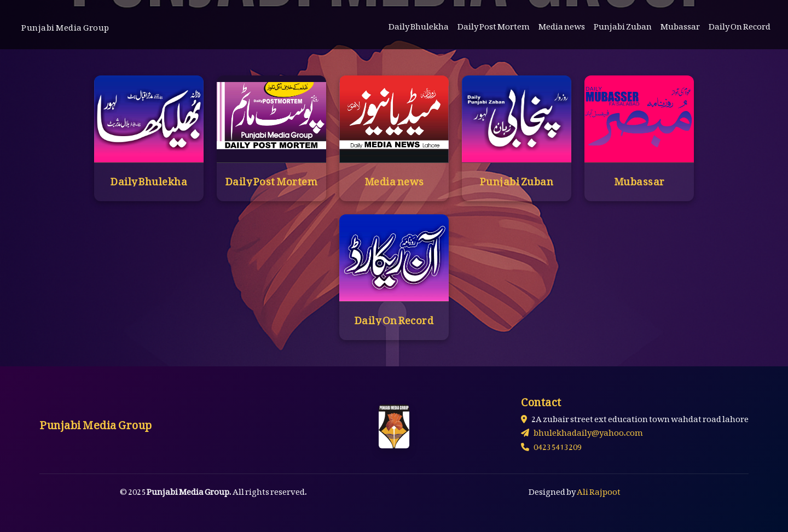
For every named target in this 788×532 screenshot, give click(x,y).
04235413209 (551, 445)
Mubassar (680, 24)
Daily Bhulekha (419, 24)
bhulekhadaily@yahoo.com (582, 430)
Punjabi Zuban (623, 24)
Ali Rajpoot (599, 489)
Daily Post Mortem (494, 24)
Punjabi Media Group (65, 25)
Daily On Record (740, 24)
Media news (562, 24)
